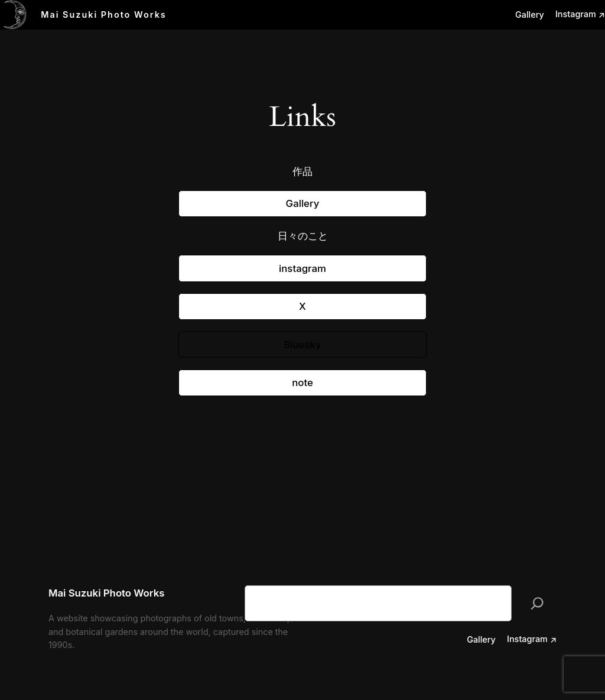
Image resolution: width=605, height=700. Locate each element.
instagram (302, 268)
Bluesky (302, 345)
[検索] (537, 603)
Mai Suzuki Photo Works (104, 14)
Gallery (303, 203)
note (302, 383)
